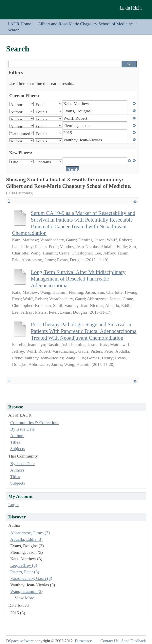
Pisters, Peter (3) (25, 572)
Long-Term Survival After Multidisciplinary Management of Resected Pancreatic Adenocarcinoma (78, 279)
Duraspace (83, 641)
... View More (22, 598)
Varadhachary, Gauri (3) (31, 578)
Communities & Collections (35, 423)
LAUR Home (19, 24)
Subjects (18, 449)
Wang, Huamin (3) (27, 591)
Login (125, 8)
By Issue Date (22, 429)
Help (137, 8)
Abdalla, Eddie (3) (26, 539)
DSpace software (20, 641)
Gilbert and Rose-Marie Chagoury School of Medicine (85, 24)
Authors (17, 436)
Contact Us (110, 641)
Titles (15, 442)
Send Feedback (134, 641)
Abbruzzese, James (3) (30, 533)
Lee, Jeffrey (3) (24, 565)
